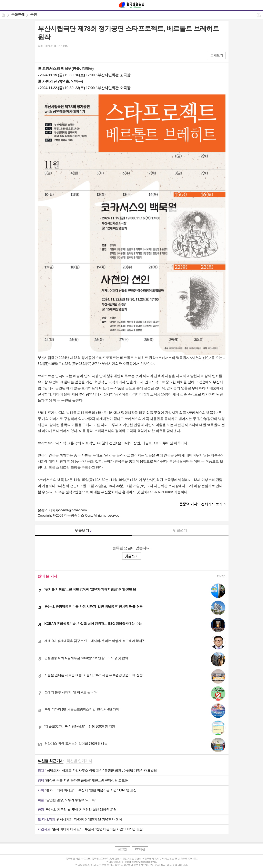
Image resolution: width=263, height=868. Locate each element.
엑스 (49, 55)
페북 (41, 55)
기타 (66, 55)
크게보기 (217, 55)
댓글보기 (83, 531)
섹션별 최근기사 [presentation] (51, 761)
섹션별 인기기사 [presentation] (79, 761)
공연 (34, 15)
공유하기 (259, 15)
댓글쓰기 (180, 531)
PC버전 (140, 849)
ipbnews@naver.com (71, 510)
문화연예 (18, 15)
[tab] (51, 761)
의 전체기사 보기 (201, 504)
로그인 (122, 849)
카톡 (58, 55)
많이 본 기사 (48, 576)
